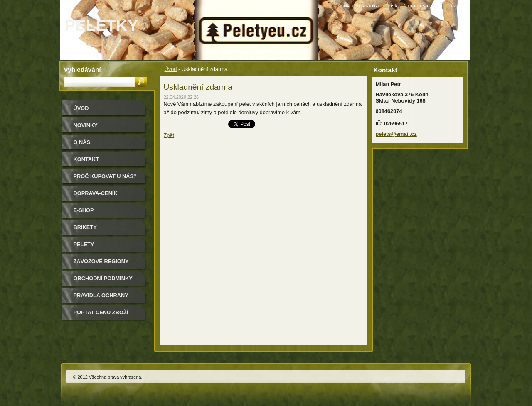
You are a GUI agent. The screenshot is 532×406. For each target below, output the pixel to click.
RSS (454, 6)
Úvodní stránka (361, 6)
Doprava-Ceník (96, 193)
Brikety (85, 227)
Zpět (169, 135)
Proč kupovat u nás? (105, 176)
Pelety (84, 244)
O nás (82, 142)
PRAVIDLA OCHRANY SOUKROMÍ (101, 298)
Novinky (86, 125)
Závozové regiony (101, 261)
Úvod (171, 69)
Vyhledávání (83, 70)
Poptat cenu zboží (101, 312)
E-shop (84, 210)
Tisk (393, 6)
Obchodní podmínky (103, 278)
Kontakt (86, 159)
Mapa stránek (424, 6)
